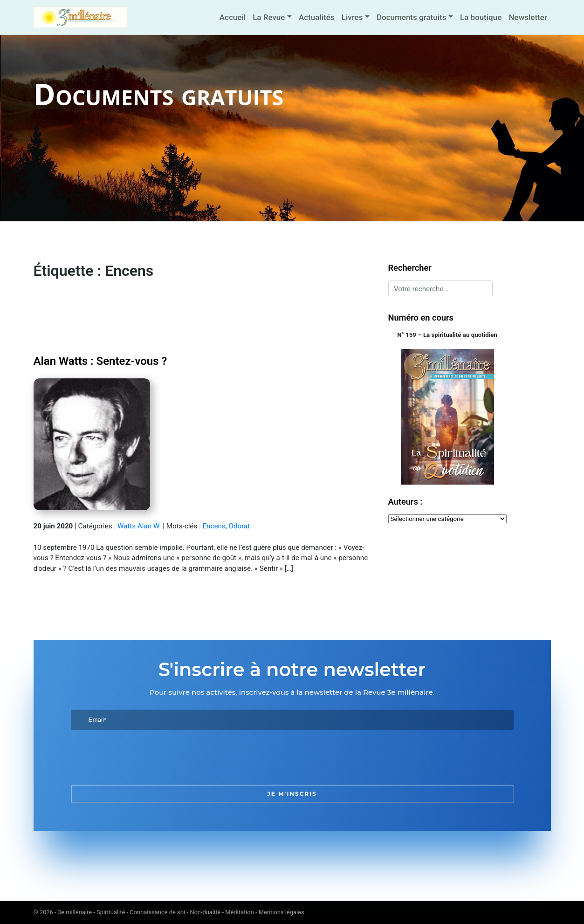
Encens (214, 526)
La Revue (269, 17)
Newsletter (528, 17)
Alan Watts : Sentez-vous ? (100, 361)
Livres (352, 17)
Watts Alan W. (139, 526)
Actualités (317, 17)
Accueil (233, 17)
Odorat (239, 526)
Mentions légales (282, 912)
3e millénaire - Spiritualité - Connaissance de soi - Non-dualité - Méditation (156, 912)
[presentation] (142, 757)
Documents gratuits (411, 17)
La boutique (481, 17)
